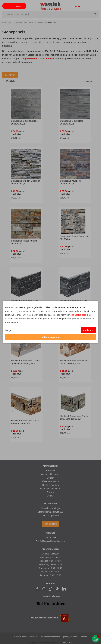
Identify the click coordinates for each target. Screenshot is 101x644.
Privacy (51, 492)
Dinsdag (44, 561)
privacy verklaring (70, 637)
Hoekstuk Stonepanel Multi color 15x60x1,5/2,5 (73, 362)
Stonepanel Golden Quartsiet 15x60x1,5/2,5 (26, 182)
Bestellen (51, 471)
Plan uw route (51, 524)
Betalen (51, 478)
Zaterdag (44, 575)
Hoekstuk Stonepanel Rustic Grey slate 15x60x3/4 (74, 417)
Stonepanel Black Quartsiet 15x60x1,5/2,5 (25, 122)
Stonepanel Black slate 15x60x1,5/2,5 (71, 122)
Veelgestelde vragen (51, 474)
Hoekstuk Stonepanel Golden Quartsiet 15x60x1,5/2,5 (26, 362)
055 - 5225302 (52, 538)
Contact (50, 496)
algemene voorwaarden (50, 637)
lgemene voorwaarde (51, 489)
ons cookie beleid (79, 315)
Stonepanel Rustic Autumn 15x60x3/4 (24, 242)
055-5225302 (68, 643)
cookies (84, 637)
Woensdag (44, 564)
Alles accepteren (51, 337)
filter (10, 75)
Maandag (44, 557)
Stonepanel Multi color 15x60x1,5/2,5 (71, 182)
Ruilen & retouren (51, 485)
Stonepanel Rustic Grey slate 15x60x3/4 (75, 238)
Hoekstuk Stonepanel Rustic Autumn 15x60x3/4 (25, 422)
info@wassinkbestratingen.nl (52, 541)
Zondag (46, 554)
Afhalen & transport (51, 481)
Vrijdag (44, 572)
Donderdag (44, 568)
